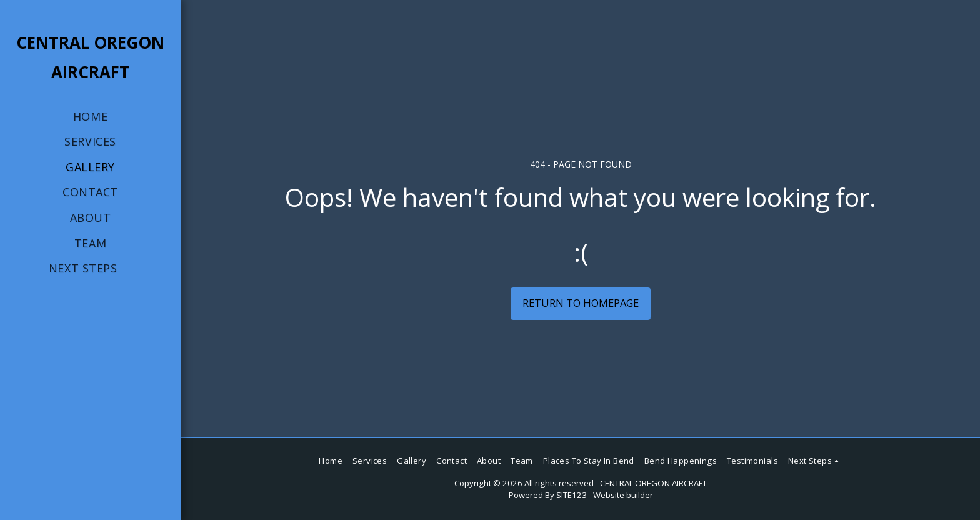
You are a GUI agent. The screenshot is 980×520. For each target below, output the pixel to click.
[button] (90, 269)
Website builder (623, 495)
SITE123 (572, 495)
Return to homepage (581, 303)
